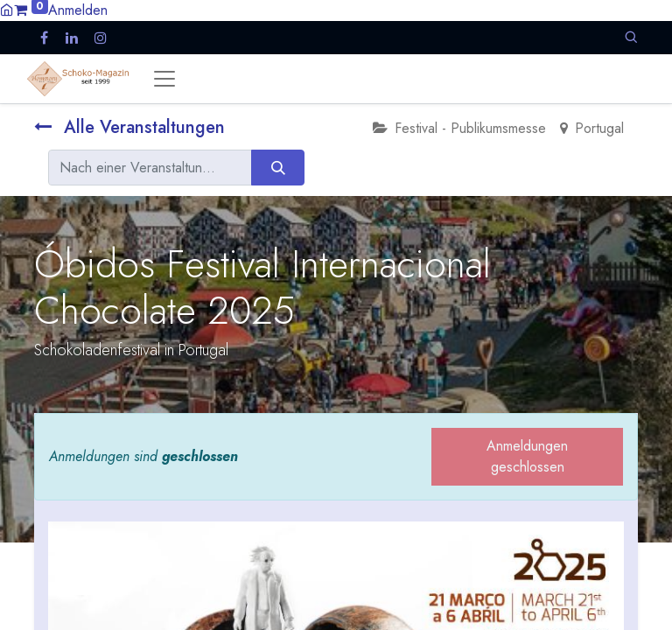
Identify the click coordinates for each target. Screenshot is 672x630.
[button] (631, 37)
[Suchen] (278, 167)
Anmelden (78, 10)
